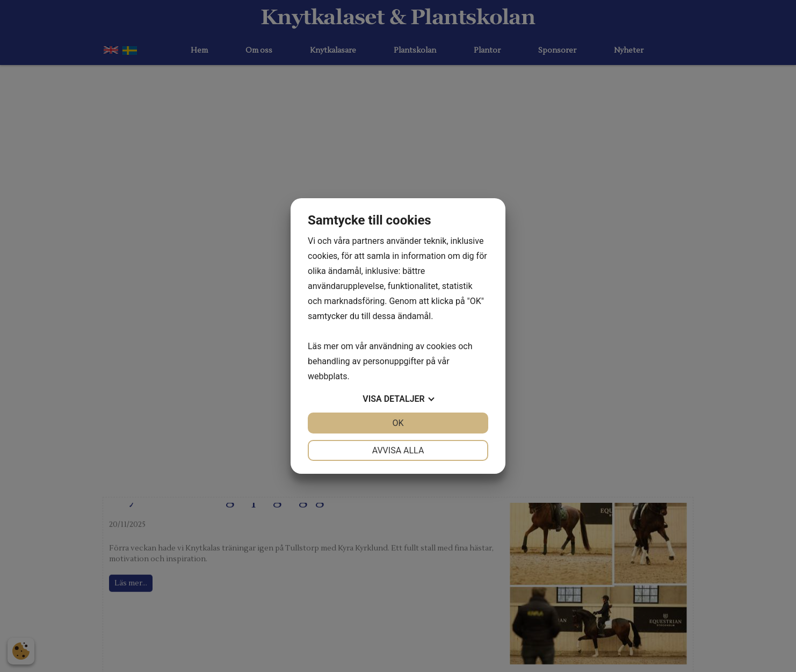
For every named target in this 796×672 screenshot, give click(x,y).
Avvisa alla (398, 450)
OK (398, 423)
